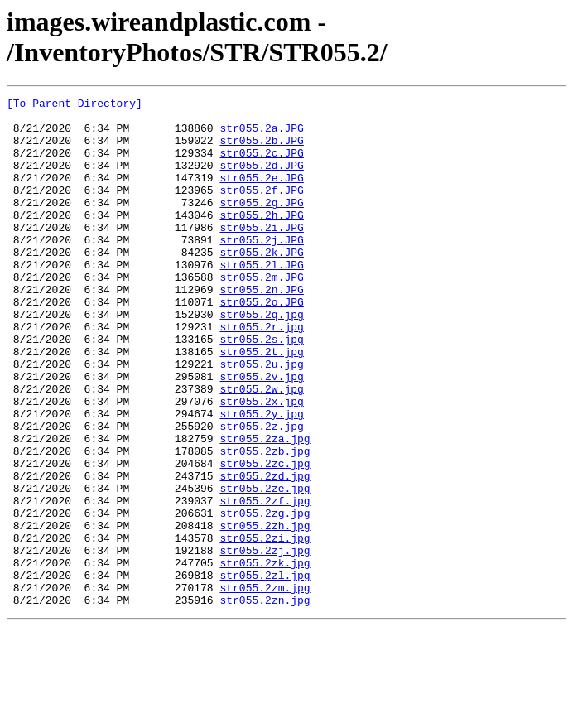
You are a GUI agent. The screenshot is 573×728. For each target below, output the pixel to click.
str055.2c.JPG (261, 165)
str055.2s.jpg (261, 388)
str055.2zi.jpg (265, 627)
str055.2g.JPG (261, 224)
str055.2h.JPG (261, 239)
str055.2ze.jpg (265, 567)
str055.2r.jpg (261, 374)
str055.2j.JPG (261, 269)
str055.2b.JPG (261, 150)
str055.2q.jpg (261, 359)
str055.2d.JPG (261, 180)
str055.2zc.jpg (265, 538)
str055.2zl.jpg (265, 672)
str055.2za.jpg (265, 508)
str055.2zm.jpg (265, 687)
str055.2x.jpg (261, 463)
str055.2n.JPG (261, 329)
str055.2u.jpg (261, 418)
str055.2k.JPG (261, 284)
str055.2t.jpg (261, 403)
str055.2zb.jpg (265, 523)
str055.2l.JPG (261, 299)
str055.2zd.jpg (265, 552)
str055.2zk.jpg (265, 657)
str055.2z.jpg (261, 493)
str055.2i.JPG (261, 254)
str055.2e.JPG (261, 195)
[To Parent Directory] (75, 105)
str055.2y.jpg (261, 478)
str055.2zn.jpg (265, 701)
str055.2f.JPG (261, 210)
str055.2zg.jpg (265, 597)
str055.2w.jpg (261, 448)
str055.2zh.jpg (265, 612)
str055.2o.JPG (261, 344)
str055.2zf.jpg (265, 582)
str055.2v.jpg (261, 433)
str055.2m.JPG (261, 314)
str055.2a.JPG (261, 135)
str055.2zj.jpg (265, 642)
